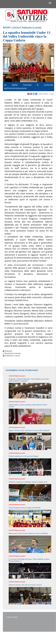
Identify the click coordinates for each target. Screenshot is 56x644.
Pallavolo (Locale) (31, 28)
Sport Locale (12, 28)
